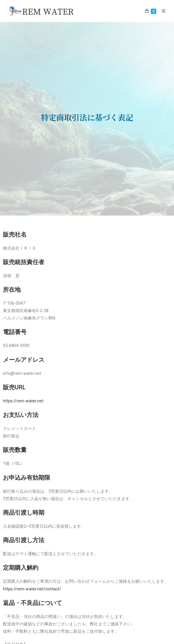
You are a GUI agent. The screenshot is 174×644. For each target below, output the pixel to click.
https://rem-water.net (23, 401)
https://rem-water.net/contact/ (32, 589)
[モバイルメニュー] (161, 11)
